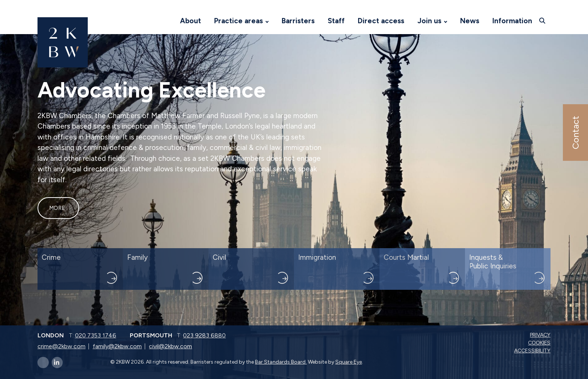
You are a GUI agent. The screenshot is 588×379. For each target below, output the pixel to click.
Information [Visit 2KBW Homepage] (512, 21)
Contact (575, 133)
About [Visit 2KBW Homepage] (190, 21)
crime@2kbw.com (61, 346)
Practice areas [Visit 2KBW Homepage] (238, 21)
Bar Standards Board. (281, 362)
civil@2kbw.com (170, 346)
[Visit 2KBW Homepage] (166, 21)
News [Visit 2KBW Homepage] (470, 21)
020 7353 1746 (96, 335)
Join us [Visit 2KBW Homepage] (429, 21)
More (57, 208)
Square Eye (349, 362)
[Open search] (543, 21)
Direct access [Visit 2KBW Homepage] (381, 21)
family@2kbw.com (117, 346)
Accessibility (533, 351)
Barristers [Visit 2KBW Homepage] (298, 21)
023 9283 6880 (204, 335)
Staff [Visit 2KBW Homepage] (336, 21)
